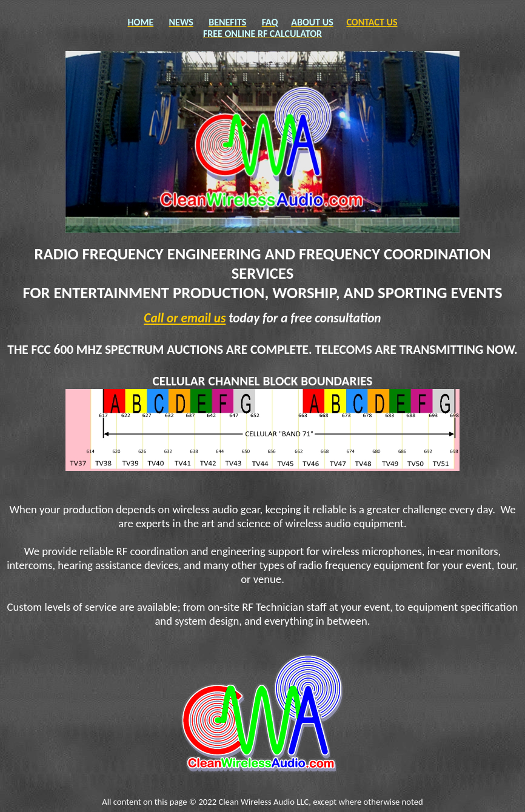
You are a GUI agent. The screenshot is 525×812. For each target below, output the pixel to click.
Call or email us (185, 318)
